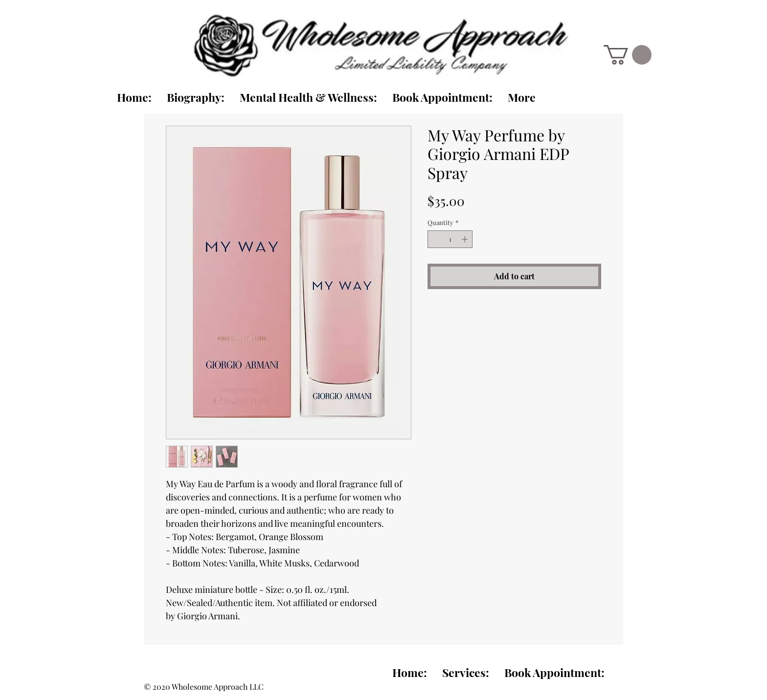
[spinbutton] (450, 239)
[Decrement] (435, 239)
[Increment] (466, 239)
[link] (628, 55)
